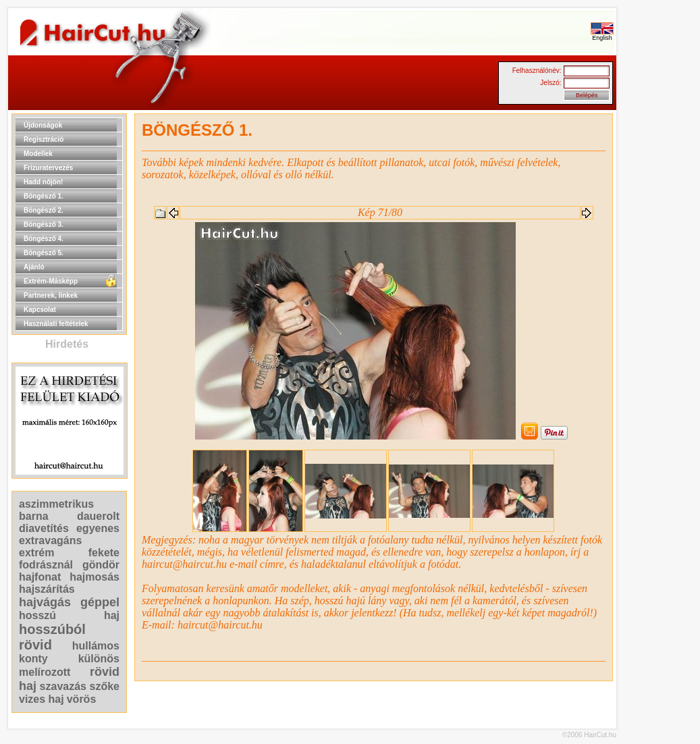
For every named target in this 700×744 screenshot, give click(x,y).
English (602, 35)
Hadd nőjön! (43, 182)
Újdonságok (43, 125)
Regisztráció (44, 139)
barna (34, 516)
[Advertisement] (659, 316)
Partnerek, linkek (51, 295)
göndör (101, 565)
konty (33, 659)
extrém (36, 553)
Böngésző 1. (44, 196)
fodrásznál (46, 565)
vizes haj (42, 699)
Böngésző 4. (44, 239)
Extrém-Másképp (51, 281)
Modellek (38, 154)
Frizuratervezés (48, 168)
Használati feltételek (56, 324)
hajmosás (95, 577)
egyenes (98, 528)
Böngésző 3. (44, 224)
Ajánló (34, 267)
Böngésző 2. (44, 210)
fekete (104, 553)
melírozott (45, 672)
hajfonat (40, 577)
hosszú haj (69, 615)
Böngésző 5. (44, 253)
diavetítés (44, 528)
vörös (82, 699)
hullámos (96, 646)
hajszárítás (47, 589)
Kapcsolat (40, 310)
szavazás (63, 686)
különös (99, 659)
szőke (105, 686)
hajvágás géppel (69, 602)
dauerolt (98, 516)
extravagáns (50, 540)
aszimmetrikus (56, 504)
